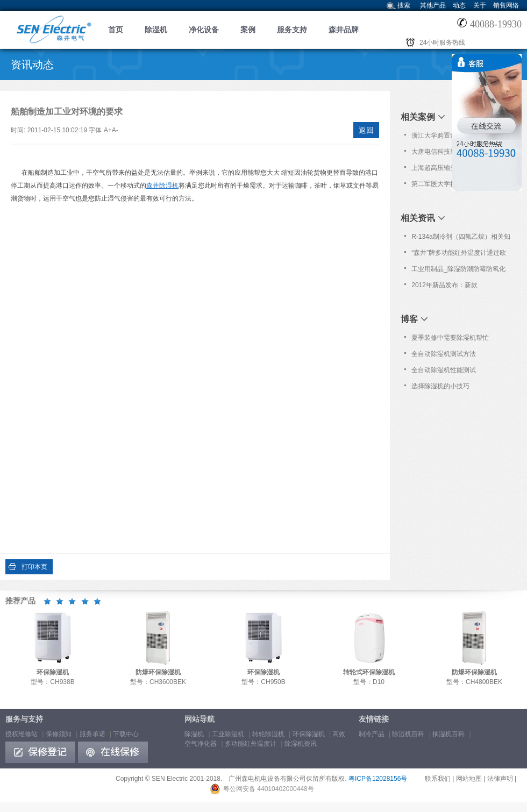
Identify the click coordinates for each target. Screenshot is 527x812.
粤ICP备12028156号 (378, 779)
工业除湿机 (228, 734)
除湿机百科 (408, 734)
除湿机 (156, 30)
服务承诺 (92, 734)
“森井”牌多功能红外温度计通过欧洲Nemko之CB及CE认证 (459, 255)
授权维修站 (22, 734)
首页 (116, 30)
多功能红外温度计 (251, 744)
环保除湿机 (309, 734)
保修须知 (59, 734)
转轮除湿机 (268, 734)
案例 (248, 30)
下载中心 (126, 734)
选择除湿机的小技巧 (440, 386)
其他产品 (433, 5)
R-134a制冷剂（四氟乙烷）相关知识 (461, 239)
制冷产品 (372, 734)
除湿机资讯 (301, 744)
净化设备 (204, 30)
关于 (480, 5)
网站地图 (469, 779)
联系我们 (438, 779)
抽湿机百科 (448, 734)
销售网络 (506, 5)
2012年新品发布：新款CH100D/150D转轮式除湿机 (452, 287)
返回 (366, 130)
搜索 (404, 5)
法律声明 (500, 779)
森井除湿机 (162, 186)
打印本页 (34, 567)
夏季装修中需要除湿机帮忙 (450, 338)
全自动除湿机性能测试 (444, 370)
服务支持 (292, 30)
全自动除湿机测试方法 (444, 354)
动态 (459, 5)
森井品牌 (344, 30)
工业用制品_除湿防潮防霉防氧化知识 (458, 271)
